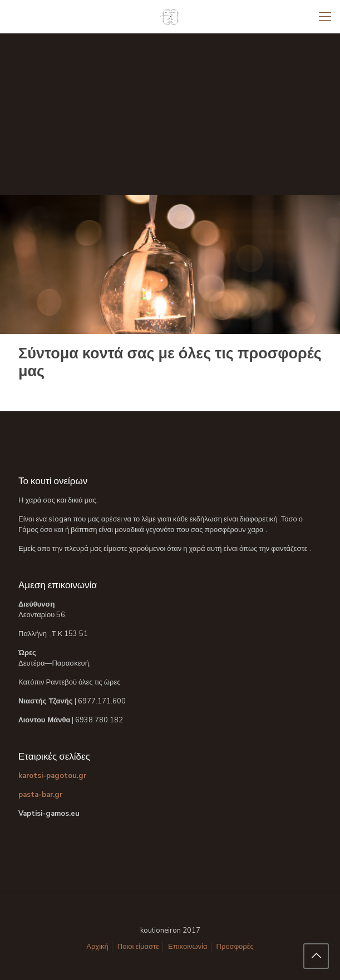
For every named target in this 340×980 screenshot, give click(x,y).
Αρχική (97, 947)
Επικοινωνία (188, 947)
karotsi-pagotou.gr (52, 776)
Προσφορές (235, 947)
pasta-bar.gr (40, 795)
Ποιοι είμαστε (138, 947)
